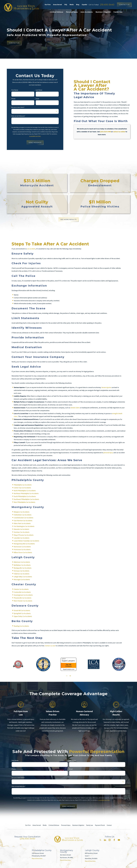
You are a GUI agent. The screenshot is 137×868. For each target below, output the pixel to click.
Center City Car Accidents (22, 488)
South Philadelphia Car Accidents (25, 496)
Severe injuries (106, 387)
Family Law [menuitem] (118, 12)
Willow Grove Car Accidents (23, 552)
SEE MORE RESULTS (68, 220)
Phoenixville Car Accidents (23, 598)
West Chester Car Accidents (23, 601)
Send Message (35, 143)
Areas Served (57, 5)
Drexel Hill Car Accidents (22, 610)
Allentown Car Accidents (22, 562)
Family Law (90, 825)
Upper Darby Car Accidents (23, 616)
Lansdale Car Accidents (22, 538)
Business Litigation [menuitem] (103, 12)
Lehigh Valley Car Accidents (23, 577)
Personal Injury (66, 825)
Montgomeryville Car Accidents (24, 544)
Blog (78, 5)
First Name (15, 90)
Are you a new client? (18, 107)
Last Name (39, 90)
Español (84, 5)
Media (72, 5)
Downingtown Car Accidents (23, 595)
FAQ (66, 5)
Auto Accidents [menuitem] (87, 12)
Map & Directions (37, 858)
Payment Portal (100, 825)
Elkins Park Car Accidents (22, 523)
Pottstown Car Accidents (22, 549)
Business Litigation (78, 825)
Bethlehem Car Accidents (22, 565)
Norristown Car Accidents (22, 547)
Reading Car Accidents (21, 626)
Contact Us (124, 5)
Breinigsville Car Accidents (23, 568)
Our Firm (48, 5)
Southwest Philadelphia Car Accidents (26, 499)
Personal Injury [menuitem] (72, 12)
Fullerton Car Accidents (22, 574)
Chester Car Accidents (21, 589)
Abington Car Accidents (22, 512)
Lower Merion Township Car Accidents (26, 541)
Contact (109, 825)
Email (37, 99)
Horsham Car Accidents (22, 532)
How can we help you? (18, 116)
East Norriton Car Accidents (23, 521)
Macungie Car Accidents (22, 579)
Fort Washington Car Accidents (24, 526)
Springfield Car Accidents (22, 613)
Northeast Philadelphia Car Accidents (26, 493)
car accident (31, 249)
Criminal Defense (54, 825)
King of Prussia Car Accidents (24, 535)
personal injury (108, 453)
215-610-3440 (107, 5)
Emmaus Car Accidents (22, 571)
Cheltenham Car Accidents (23, 515)
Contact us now (50, 646)
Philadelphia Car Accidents (23, 485)
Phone (13, 99)
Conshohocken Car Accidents (24, 518)
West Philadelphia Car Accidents (25, 502)
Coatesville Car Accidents (22, 592)
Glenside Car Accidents (21, 529)
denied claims (75, 408)
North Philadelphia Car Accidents (25, 491)
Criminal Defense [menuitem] (56, 12)
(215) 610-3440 (27, 839)
